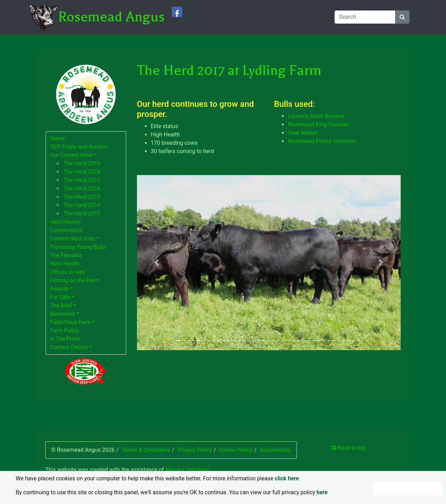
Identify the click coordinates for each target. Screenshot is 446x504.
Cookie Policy (236, 450)
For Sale (60, 297)
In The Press (65, 339)
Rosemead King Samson (318, 124)
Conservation (66, 230)
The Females (66, 255)
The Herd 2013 (82, 214)
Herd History (65, 222)
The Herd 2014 (82, 205)
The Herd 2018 (82, 172)
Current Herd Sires (72, 239)
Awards (59, 289)
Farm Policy (64, 330)
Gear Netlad (302, 133)
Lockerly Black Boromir (316, 116)
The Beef (61, 305)
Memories (62, 314)
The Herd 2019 (82, 163)
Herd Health (65, 264)
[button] (157, 263)
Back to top (348, 448)
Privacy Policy (195, 450)
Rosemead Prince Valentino (322, 141)
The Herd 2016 (82, 188)
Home (57, 138)
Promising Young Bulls (78, 247)
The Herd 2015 (82, 197)
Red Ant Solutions (187, 470)
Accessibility (275, 450)
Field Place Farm (70, 322)
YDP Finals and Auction (79, 147)
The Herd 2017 (82, 180)
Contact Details (69, 347)
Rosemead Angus (111, 17)
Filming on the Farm (75, 280)
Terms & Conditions (146, 450)
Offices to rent (67, 272)
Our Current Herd (71, 155)
